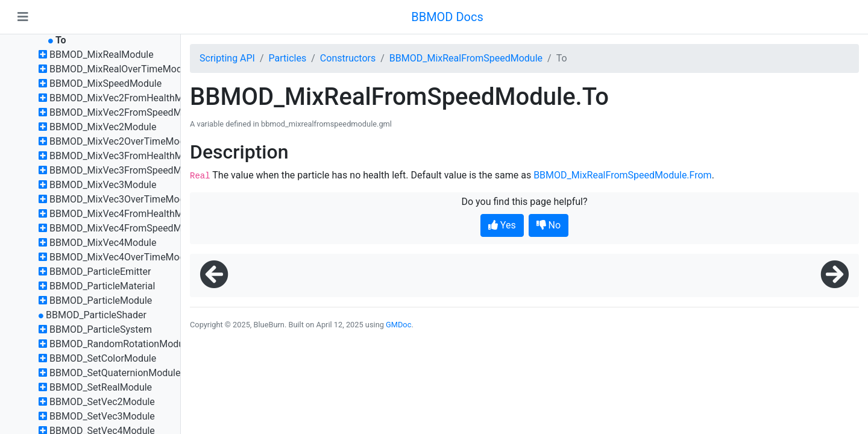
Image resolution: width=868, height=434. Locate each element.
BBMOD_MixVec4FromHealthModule (128, 214)
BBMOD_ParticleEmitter (100, 272)
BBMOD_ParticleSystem (101, 329)
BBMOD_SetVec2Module (102, 402)
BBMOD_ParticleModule (101, 300)
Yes (502, 225)
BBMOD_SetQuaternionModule (115, 373)
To (61, 40)
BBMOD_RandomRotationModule (121, 344)
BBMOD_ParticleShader (96, 315)
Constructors (348, 58)
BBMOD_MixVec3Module (103, 185)
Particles (288, 58)
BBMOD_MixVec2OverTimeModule (124, 141)
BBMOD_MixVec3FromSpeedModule (127, 170)
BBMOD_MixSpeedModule (105, 83)
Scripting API (227, 58)
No (549, 225)
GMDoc (398, 325)
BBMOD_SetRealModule (101, 387)
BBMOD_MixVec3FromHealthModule (128, 156)
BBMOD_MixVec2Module (103, 127)
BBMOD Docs (447, 17)
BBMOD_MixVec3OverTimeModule (124, 199)
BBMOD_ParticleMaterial (102, 286)
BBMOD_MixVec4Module (103, 243)
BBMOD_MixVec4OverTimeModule (124, 257)
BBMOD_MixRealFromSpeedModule (466, 58)
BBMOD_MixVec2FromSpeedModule (127, 112)
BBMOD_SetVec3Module (102, 416)
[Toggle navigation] (23, 17)
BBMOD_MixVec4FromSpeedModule (127, 228)
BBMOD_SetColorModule (103, 358)
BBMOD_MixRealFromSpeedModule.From (623, 175)
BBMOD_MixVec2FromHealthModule (128, 98)
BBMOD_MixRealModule (102, 55)
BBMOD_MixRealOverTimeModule (122, 69)
